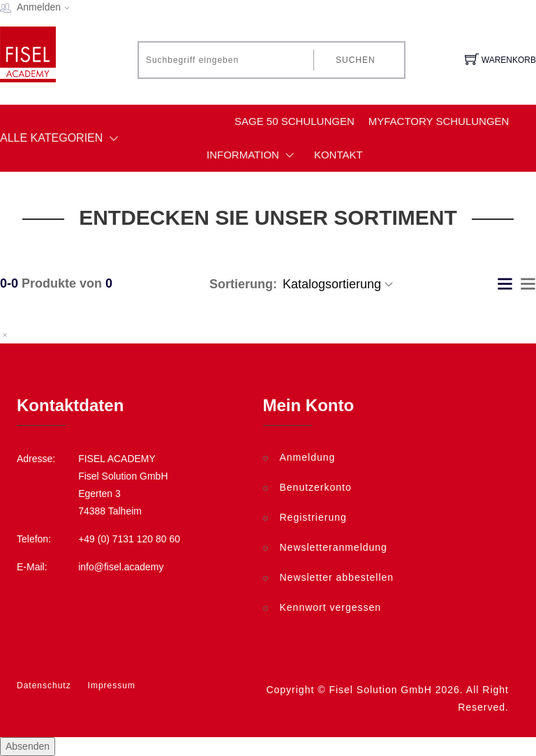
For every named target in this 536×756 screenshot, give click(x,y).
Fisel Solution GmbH (380, 690)
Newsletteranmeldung (334, 547)
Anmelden (48, 7)
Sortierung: (243, 284)
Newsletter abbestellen (337, 577)
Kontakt (338, 155)
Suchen (356, 60)
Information (253, 155)
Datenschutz (44, 685)
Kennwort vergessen (331, 607)
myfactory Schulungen (439, 121)
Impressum (112, 685)
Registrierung (313, 517)
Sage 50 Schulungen (295, 121)
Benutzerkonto (316, 487)
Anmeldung (308, 457)
